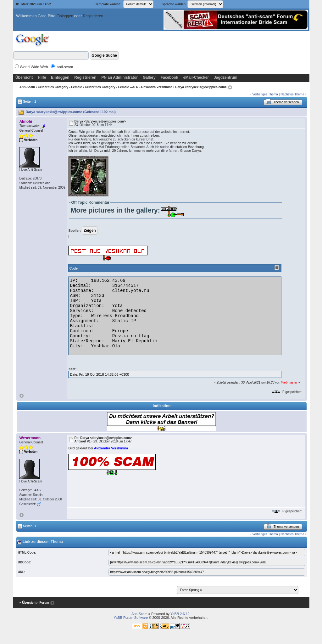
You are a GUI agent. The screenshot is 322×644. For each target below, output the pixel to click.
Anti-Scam (27, 87)
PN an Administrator (119, 77)
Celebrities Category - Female (60, 87)
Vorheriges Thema (265, 94)
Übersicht (24, 77)
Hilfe (42, 77)
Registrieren (93, 16)
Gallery (149, 77)
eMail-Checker (196, 77)
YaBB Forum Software (131, 618)
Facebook (169, 77)
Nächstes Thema (292, 94)
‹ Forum (43, 603)
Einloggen (65, 16)
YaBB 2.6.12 (180, 614)
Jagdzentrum (226, 77)
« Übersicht (28, 603)
